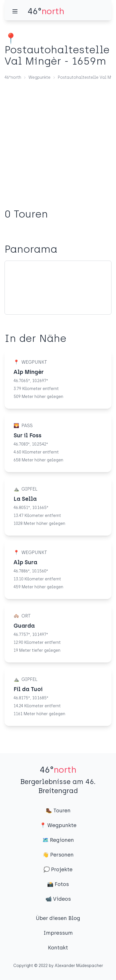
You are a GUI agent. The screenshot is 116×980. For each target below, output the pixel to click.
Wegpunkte (40, 77)
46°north (13, 77)
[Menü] (15, 11)
